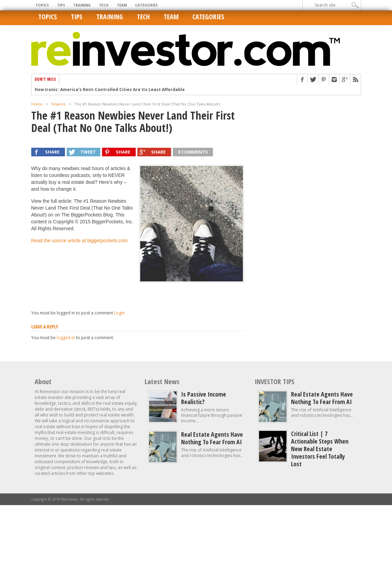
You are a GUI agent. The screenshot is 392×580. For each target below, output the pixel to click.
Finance (58, 104)
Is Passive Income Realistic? (204, 398)
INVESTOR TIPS (275, 382)
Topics (42, 5)
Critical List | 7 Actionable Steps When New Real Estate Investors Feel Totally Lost (320, 449)
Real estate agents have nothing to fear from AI (212, 438)
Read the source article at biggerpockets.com (80, 241)
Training (82, 5)
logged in (66, 338)
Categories (146, 5)
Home (37, 104)
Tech (104, 5)
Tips (61, 5)
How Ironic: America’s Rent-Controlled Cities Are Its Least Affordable (110, 90)
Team (122, 5)
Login (119, 313)
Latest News (162, 382)
